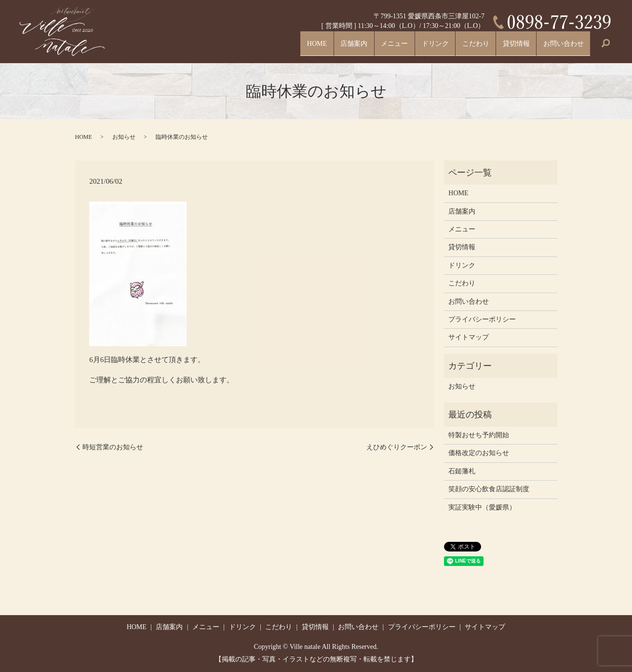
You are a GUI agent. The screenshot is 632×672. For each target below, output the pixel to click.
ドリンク (413, 47)
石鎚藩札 (462, 471)
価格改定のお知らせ (479, 453)
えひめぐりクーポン (397, 447)
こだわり (459, 47)
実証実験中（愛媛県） (482, 507)
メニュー (367, 47)
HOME (278, 47)
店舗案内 (321, 47)
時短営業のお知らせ (113, 447)
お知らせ (124, 137)
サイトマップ (469, 337)
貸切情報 (506, 47)
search (605, 47)
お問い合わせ (560, 47)
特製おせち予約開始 (479, 435)
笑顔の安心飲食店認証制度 (489, 489)
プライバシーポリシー (482, 319)
